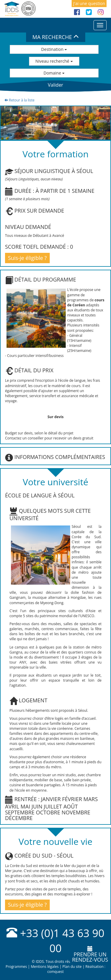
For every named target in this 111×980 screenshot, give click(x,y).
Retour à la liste (20, 100)
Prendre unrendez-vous (90, 955)
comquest (56, 972)
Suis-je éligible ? (27, 258)
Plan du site (72, 967)
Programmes (16, 967)
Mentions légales (45, 967)
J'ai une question (89, 3)
